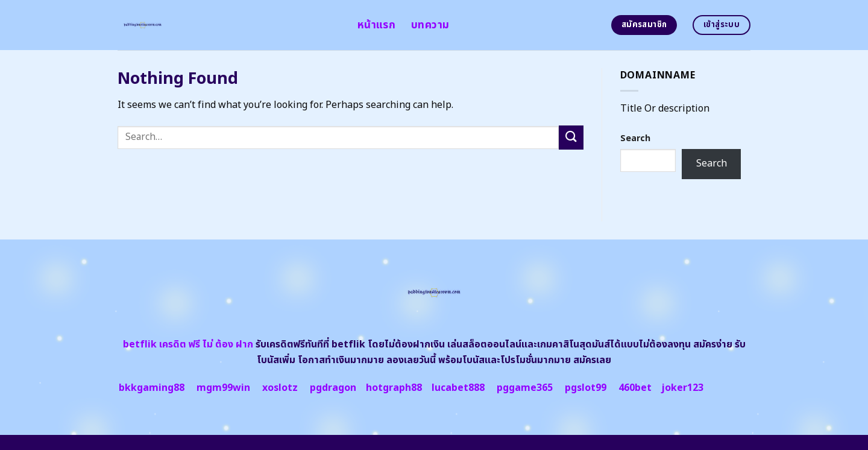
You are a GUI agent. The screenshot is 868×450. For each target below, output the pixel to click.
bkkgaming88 (152, 388)
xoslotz (280, 388)
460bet (635, 388)
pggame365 (525, 388)
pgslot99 (586, 388)
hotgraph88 (394, 388)
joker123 (682, 388)
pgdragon (333, 388)
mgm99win (223, 388)
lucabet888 (458, 388)
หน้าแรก (376, 25)
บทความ (430, 25)
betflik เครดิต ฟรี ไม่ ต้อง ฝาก (188, 344)
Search (635, 138)
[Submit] (571, 137)
